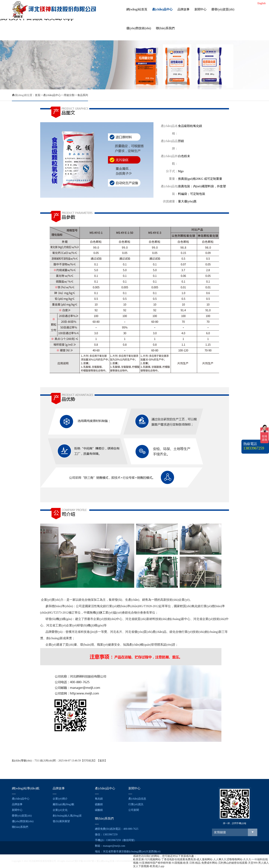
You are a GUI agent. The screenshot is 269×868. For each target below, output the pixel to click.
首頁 (38, 95)
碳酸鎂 (99, 810)
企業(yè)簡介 (60, 799)
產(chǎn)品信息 (137, 799)
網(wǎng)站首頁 (137, 9)
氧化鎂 (99, 799)
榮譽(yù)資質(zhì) (223, 9)
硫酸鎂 (99, 804)
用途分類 (69, 95)
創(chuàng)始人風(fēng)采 (67, 816)
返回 (102, 761)
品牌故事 (183, 9)
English (262, 3)
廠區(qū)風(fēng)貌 (63, 804)
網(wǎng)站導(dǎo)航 (26, 788)
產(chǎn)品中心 (162, 9)
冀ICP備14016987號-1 (85, 861)
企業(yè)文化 (60, 810)
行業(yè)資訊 (136, 804)
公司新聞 (134, 810)
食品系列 (83, 95)
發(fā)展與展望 (61, 821)
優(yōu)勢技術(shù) (139, 28)
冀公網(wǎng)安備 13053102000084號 (115, 861)
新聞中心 (200, 9)
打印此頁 (89, 761)
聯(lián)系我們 (165, 28)
